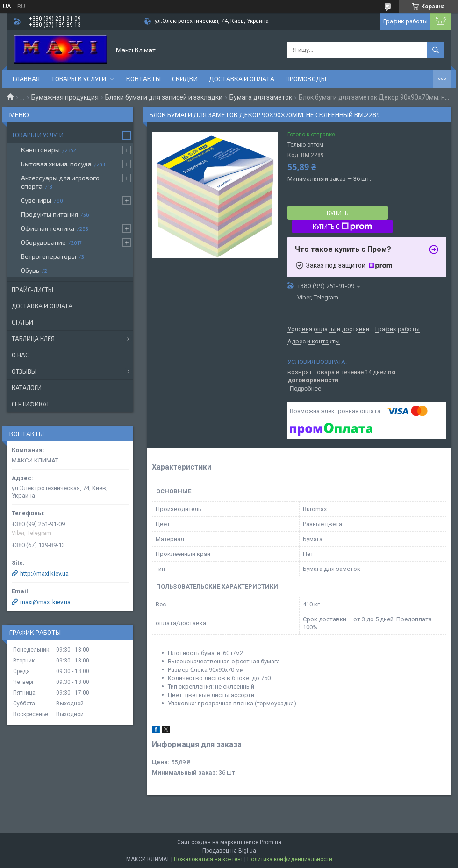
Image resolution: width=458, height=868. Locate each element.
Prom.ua (271, 842)
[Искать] (436, 50)
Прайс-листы (32, 290)
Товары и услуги (79, 79)
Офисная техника (48, 228)
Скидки (185, 79)
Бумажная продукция (65, 97)
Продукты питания (50, 214)
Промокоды (306, 79)
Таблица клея (33, 339)
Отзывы (24, 371)
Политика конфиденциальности (290, 859)
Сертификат (31, 404)
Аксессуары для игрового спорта (60, 182)
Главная (26, 79)
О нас (20, 355)
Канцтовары (40, 150)
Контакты (143, 79)
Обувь (30, 270)
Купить (338, 213)
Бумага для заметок (261, 97)
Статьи (22, 322)
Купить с (342, 227)
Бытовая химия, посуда (56, 164)
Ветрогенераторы (49, 256)
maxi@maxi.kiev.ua (45, 602)
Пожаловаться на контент (208, 859)
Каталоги (27, 388)
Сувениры (36, 200)
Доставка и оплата (242, 79)
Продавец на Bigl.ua (229, 851)
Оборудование (43, 242)
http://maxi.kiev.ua (44, 573)
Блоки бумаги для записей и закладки (164, 97)
